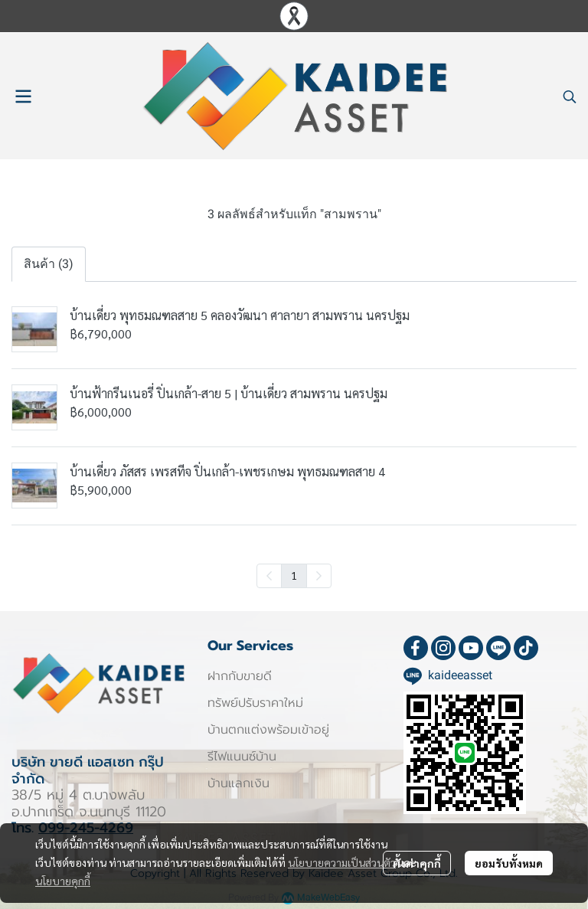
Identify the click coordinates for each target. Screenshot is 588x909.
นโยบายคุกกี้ (63, 881)
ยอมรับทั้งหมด (509, 863)
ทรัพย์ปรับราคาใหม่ (255, 703)
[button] (570, 96)
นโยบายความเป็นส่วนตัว (342, 862)
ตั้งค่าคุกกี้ (417, 863)
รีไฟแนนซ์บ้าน (242, 757)
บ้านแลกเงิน (238, 783)
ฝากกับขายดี (240, 676)
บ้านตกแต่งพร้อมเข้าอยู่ (268, 730)
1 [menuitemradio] (294, 575)
